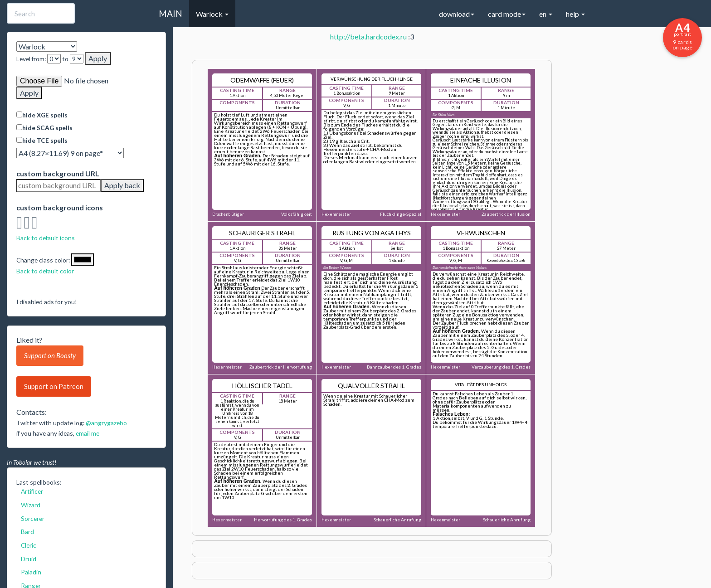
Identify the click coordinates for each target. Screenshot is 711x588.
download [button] (457, 14)
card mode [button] (507, 14)
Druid (29, 559)
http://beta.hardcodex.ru (368, 36)
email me (88, 433)
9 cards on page (682, 36)
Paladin (31, 572)
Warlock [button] (212, 14)
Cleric (29, 545)
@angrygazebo (106, 423)
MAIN (170, 13)
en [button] (546, 14)
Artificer (32, 491)
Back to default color (45, 271)
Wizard (31, 505)
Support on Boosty (50, 355)
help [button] (575, 14)
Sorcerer (33, 518)
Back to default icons (46, 238)
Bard (27, 532)
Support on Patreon (54, 386)
